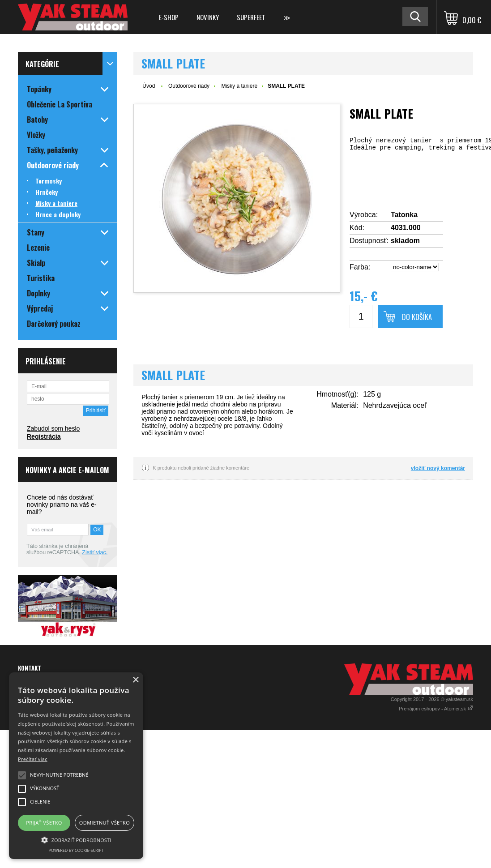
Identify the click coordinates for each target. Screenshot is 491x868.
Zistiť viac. (95, 552)
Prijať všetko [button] (44, 823)
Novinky (208, 17)
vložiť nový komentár (438, 468)
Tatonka (404, 215)
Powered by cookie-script (76, 850)
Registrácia (44, 436)
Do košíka (417, 317)
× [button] (135, 680)
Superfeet (251, 17)
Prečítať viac (33, 759)
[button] (76, 839)
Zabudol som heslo (53, 428)
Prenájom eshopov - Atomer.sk (436, 709)
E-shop (169, 17)
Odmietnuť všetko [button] (105, 823)
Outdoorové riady (189, 86)
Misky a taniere (239, 86)
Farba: (360, 267)
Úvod (149, 86)
